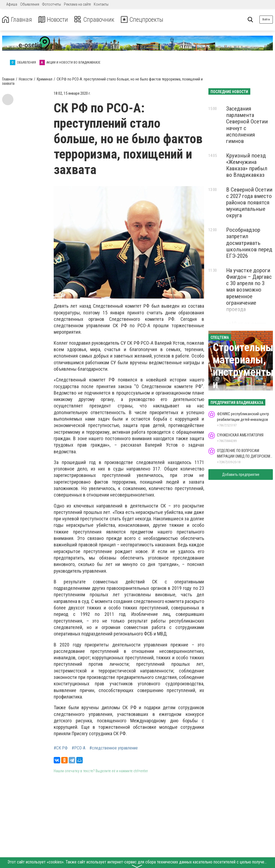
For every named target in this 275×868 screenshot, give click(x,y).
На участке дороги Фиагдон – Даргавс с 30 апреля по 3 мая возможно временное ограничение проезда (249, 290)
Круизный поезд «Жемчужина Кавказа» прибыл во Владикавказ (247, 165)
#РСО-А (79, 748)
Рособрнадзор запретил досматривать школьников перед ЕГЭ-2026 (249, 243)
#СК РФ (61, 748)
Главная (17, 20)
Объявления (30, 4)
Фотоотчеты (52, 4)
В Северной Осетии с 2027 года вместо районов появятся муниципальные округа (249, 203)
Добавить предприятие (241, 475)
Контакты (101, 4)
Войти (266, 19)
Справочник (95, 20)
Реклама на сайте (77, 4)
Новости (53, 20)
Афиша (12, 4)
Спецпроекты (143, 20)
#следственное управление (114, 748)
